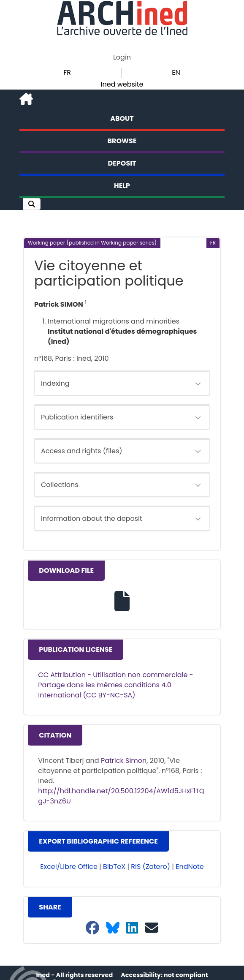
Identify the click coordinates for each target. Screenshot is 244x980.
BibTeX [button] (114, 867)
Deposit (122, 163)
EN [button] (176, 72)
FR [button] (67, 72)
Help (122, 186)
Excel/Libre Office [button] (69, 867)
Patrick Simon (124, 761)
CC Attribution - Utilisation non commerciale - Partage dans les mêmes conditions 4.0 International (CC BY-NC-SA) (115, 685)
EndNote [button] (190, 867)
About (122, 118)
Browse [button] (122, 141)
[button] (32, 204)
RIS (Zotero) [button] (150, 867)
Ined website (122, 84)
